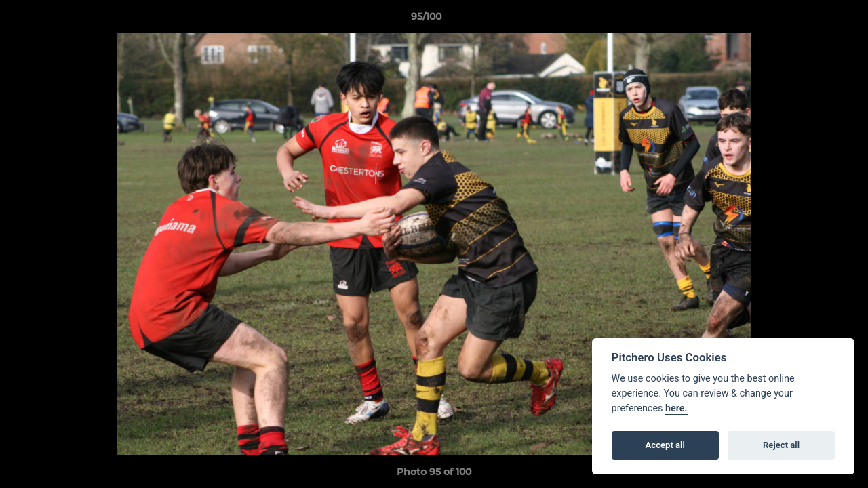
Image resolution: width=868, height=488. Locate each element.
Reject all (781, 445)
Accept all (665, 445)
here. (676, 408)
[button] (811, 20)
